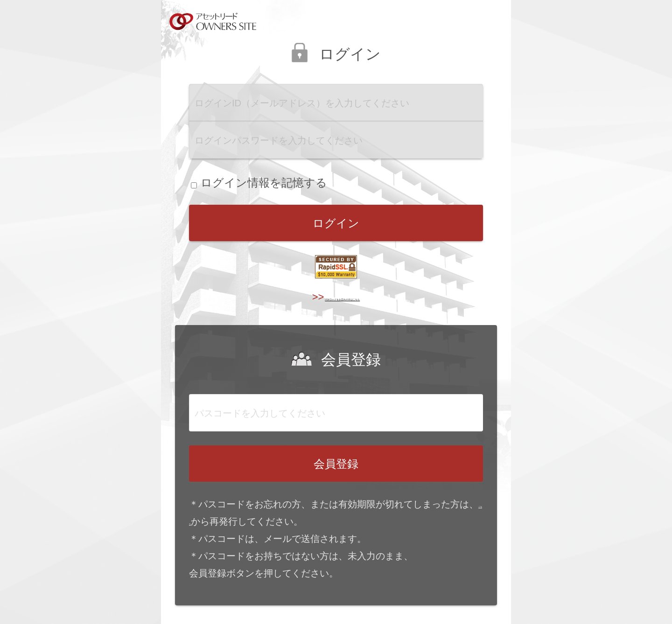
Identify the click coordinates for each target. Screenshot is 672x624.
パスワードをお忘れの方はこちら (344, 297)
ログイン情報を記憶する (259, 183)
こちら (203, 521)
